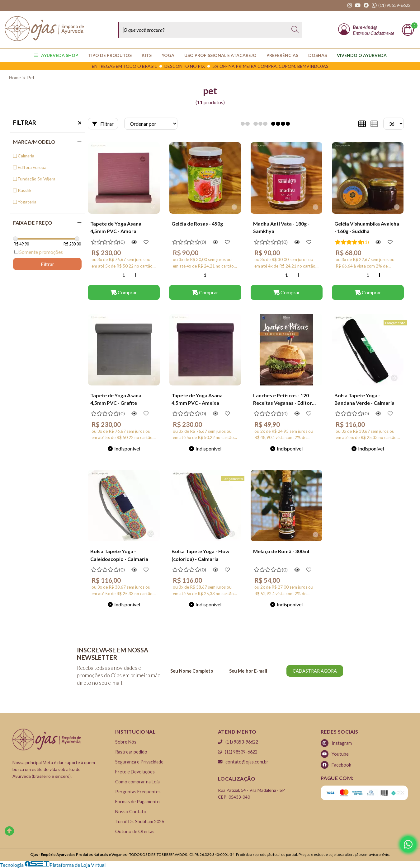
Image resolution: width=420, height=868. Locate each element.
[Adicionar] (136, 275)
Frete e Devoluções (135, 772)
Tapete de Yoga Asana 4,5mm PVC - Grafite (116, 399)
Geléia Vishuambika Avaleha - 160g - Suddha (367, 227)
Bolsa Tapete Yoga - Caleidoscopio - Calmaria (119, 555)
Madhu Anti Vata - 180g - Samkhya (281, 227)
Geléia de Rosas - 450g (197, 224)
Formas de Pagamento (137, 802)
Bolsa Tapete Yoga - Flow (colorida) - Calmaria (201, 555)
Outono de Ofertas (135, 831)
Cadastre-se (382, 33)
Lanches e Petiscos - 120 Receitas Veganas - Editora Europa (284, 400)
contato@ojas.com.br (243, 762)
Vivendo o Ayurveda (362, 55)
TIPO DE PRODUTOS (110, 55)
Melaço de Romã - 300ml (281, 551)
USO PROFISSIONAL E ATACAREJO (220, 55)
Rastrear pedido (131, 752)
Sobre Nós (126, 742)
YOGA (168, 55)
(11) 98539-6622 (238, 752)
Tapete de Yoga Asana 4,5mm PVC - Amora (116, 227)
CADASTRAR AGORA (315, 671)
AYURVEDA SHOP (56, 55)
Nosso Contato (131, 812)
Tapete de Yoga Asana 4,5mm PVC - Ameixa (197, 399)
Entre (359, 33)
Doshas (318, 55)
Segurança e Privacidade (139, 762)
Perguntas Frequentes (138, 792)
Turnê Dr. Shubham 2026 (140, 821)
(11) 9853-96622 (238, 742)
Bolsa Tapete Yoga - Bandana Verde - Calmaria (364, 399)
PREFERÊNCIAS (282, 55)
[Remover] (112, 275)
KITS (147, 55)
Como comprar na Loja (137, 782)
